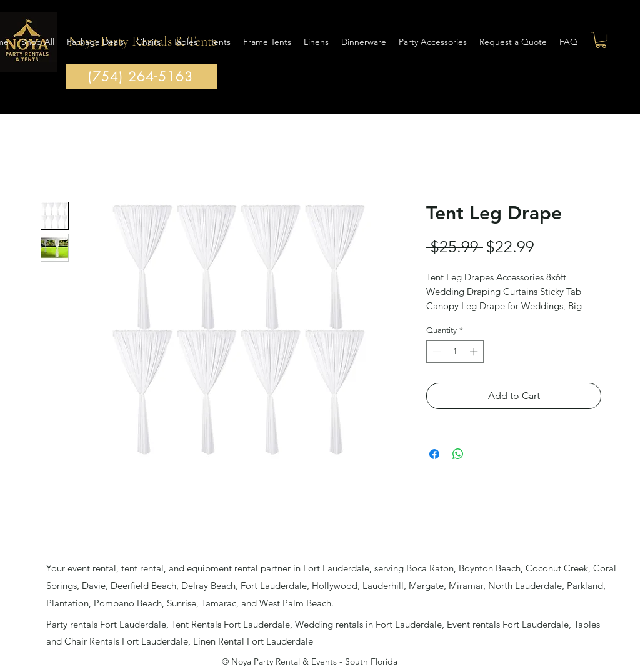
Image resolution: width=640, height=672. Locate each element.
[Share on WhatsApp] (458, 454)
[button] (601, 40)
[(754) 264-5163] (142, 76)
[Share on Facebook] (434, 454)
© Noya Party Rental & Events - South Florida (310, 661)
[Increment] (475, 352)
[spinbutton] (455, 352)
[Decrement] (436, 352)
